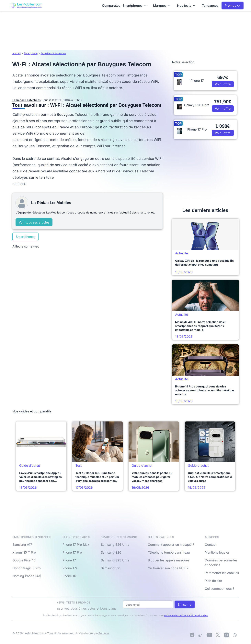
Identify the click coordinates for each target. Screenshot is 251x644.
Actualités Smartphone (53, 53)
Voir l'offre (223, 84)
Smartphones (25, 237)
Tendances (210, 6)
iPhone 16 (69, 576)
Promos (232, 6)
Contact (211, 545)
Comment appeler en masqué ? (171, 545)
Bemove (104, 633)
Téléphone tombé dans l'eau (169, 552)
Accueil (17, 53)
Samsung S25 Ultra (115, 560)
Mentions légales (217, 552)
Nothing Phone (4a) (27, 576)
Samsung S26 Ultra (115, 545)
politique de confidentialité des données (186, 615)
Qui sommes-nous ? (219, 589)
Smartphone (31, 53)
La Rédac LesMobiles (27, 100)
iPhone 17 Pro (72, 552)
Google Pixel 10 (24, 560)
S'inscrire (185, 604)
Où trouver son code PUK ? (168, 568)
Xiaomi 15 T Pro (24, 552)
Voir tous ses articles (34, 222)
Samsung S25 (111, 568)
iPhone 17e (70, 568)
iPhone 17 (69, 560)
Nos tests (186, 6)
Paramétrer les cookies (222, 573)
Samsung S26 (111, 552)
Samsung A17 (22, 545)
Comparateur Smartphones (124, 6)
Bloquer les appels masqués (169, 560)
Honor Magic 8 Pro (27, 568)
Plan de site (213, 581)
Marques (162, 6)
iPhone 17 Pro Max (75, 545)
